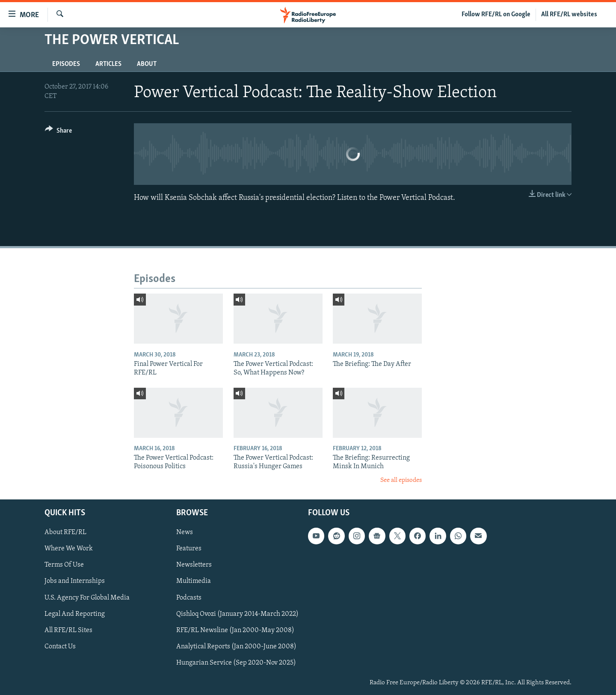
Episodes (66, 64)
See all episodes (401, 480)
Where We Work (69, 549)
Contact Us (60, 647)
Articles (108, 64)
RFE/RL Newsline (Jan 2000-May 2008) (235, 630)
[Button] (58, 132)
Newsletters (194, 565)
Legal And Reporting (75, 614)
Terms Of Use (64, 565)
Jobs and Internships (75, 582)
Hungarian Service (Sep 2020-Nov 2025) (236, 663)
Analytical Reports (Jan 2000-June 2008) (236, 647)
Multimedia (194, 582)
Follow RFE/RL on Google (496, 15)
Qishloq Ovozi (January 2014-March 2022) (237, 614)
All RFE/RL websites (569, 15)
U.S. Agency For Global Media (87, 598)
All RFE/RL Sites (68, 630)
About (147, 64)
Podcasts (189, 598)
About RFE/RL (65, 532)
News (185, 532)
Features (189, 549)
